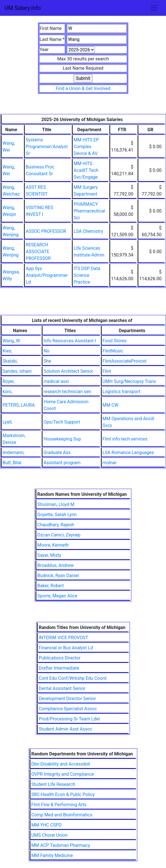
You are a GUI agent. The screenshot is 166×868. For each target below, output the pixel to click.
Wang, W (11, 341)
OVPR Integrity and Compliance (63, 774)
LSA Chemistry (88, 231)
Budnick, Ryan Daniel (58, 576)
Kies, (7, 351)
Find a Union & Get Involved (83, 88)
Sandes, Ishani (17, 371)
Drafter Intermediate (59, 668)
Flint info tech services (125, 439)
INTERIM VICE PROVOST (63, 638)
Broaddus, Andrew (55, 565)
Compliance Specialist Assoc (68, 709)
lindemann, (14, 452)
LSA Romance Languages (128, 452)
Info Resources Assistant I (70, 341)
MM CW (111, 405)
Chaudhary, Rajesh (56, 525)
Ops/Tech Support (62, 422)
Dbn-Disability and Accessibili (61, 764)
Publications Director (59, 658)
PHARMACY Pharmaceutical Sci (89, 211)
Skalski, (10, 361)
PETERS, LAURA (19, 405)
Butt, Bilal (12, 463)
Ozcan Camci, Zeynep (59, 535)
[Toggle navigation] (154, 8)
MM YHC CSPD (47, 825)
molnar (110, 463)
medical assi (56, 381)
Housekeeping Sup (62, 439)
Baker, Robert (50, 586)
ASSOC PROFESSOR (46, 231)
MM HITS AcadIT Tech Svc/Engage (86, 170)
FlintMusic (113, 351)
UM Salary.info (23, 8)
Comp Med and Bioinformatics (62, 815)
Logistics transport (121, 392)
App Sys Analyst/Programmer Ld (47, 275)
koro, (7, 392)
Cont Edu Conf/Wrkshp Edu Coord (72, 678)
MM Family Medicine (52, 855)
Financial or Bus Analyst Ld (66, 648)
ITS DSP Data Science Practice (87, 275)
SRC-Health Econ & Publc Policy (63, 794)
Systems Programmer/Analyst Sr (47, 147)
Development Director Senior (67, 699)
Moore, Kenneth (53, 545)
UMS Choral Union (49, 835)
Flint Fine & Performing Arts (59, 805)
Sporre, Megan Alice (57, 596)
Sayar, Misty (49, 555)
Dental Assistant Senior (62, 688)
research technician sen (67, 392)
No (46, 351)
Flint (107, 371)
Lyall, (7, 422)
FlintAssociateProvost (125, 361)
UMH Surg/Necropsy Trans (129, 381)
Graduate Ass (57, 452)
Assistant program (62, 463)
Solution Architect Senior (68, 371)
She (47, 361)
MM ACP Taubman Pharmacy (61, 845)
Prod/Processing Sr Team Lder (69, 719)
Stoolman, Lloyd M (56, 504)
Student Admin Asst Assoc (65, 729)
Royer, (8, 381)
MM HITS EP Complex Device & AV (86, 147)
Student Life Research (53, 784)
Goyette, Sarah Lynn (57, 515)
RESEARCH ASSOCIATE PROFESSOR (38, 252)
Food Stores (115, 341)
